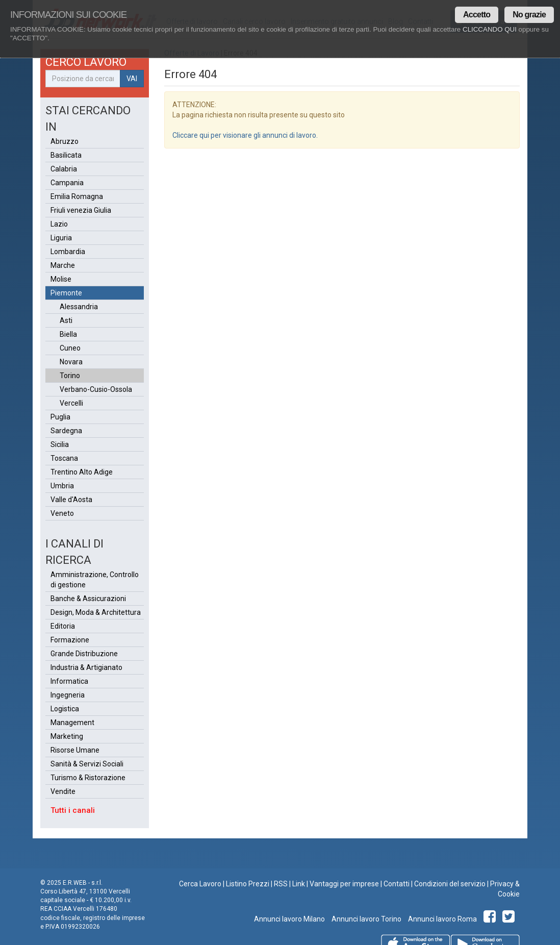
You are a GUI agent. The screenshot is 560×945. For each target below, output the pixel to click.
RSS (281, 884)
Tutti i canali (73, 810)
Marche (63, 265)
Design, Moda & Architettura (96, 612)
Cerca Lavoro (200, 884)
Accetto (477, 15)
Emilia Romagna (77, 196)
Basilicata (66, 155)
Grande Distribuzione (84, 654)
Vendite (63, 791)
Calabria (64, 169)
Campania (67, 183)
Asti (66, 320)
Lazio (59, 224)
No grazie (529, 15)
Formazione (70, 640)
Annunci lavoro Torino (366, 919)
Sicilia (60, 444)
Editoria (63, 626)
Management (72, 723)
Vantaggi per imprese (344, 884)
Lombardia (68, 252)
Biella (68, 334)
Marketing (67, 736)
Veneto (62, 513)
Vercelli (71, 403)
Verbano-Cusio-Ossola (96, 389)
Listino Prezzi (248, 884)
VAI (132, 79)
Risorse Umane (75, 750)
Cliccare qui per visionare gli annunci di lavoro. (245, 135)
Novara (71, 362)
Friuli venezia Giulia (81, 210)
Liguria (61, 238)
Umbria (62, 486)
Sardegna (66, 431)
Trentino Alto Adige (82, 472)
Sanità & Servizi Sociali (87, 764)
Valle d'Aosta (71, 500)
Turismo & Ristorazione (88, 778)
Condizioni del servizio (450, 884)
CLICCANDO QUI (490, 29)
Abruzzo (65, 141)
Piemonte (66, 293)
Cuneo (70, 348)
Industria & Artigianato (86, 667)
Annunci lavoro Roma (442, 919)
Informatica (69, 681)
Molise (61, 279)
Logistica (65, 709)
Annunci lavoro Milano (289, 919)
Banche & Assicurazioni (88, 599)
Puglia (60, 417)
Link (299, 884)
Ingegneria (68, 695)
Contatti (397, 884)
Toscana (64, 458)
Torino (70, 376)
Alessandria (79, 307)
